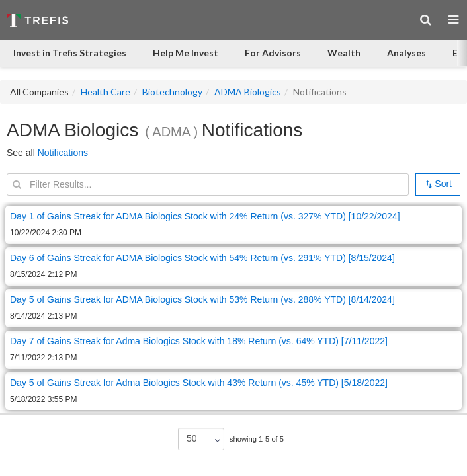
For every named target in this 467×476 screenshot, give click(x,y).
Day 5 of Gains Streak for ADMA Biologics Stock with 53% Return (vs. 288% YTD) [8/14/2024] (202, 299)
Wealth (344, 53)
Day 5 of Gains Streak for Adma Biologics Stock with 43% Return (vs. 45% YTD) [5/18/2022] (199, 383)
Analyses (406, 53)
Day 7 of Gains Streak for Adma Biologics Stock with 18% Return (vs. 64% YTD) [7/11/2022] (199, 341)
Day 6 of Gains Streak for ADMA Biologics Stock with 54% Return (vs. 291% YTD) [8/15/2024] (202, 258)
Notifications (63, 153)
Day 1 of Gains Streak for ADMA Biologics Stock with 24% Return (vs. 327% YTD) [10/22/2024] (205, 216)
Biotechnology (172, 92)
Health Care (106, 92)
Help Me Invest (186, 53)
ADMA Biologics (248, 92)
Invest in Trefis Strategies (70, 53)
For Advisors (273, 53)
